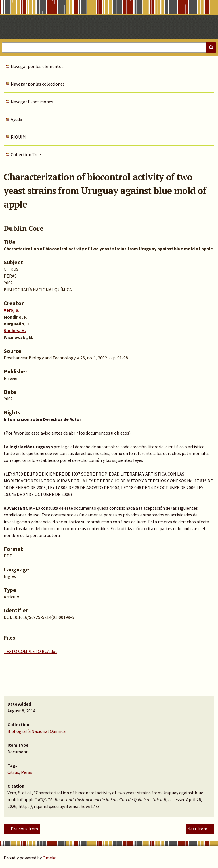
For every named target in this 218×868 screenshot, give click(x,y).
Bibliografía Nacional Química (36, 731)
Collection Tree (26, 154)
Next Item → (200, 829)
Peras (27, 772)
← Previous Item (22, 829)
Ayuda (16, 119)
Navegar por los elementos (37, 66)
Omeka (50, 858)
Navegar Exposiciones (32, 102)
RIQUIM (18, 137)
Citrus (13, 772)
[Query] (109, 47)
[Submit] (211, 47)
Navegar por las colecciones (38, 84)
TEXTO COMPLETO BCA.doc (31, 651)
